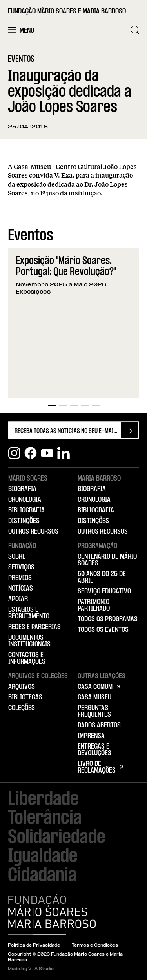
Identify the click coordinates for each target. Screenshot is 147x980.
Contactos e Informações (27, 658)
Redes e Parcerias (34, 627)
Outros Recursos (33, 532)
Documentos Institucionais (29, 641)
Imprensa (91, 736)
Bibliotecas (25, 697)
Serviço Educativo (104, 591)
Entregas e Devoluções (94, 750)
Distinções (24, 521)
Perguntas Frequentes (94, 711)
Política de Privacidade (34, 946)
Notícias (21, 589)
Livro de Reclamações (97, 767)
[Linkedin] (64, 453)
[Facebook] (31, 453)
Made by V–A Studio (31, 969)
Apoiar (18, 599)
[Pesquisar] (135, 30)
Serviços (21, 567)
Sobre (17, 557)
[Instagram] (14, 453)
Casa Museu (94, 697)
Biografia (22, 489)
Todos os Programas (108, 619)
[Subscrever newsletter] (130, 430)
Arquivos (22, 687)
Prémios (20, 578)
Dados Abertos (99, 725)
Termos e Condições (95, 946)
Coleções (22, 708)
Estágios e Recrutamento (29, 613)
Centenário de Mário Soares (107, 560)
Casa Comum (95, 687)
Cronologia (25, 500)
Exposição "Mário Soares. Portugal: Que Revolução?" (66, 267)
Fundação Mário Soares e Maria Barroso (67, 12)
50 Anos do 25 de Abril (102, 577)
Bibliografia (26, 510)
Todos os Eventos (103, 630)
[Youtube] (47, 453)
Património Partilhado (94, 605)
